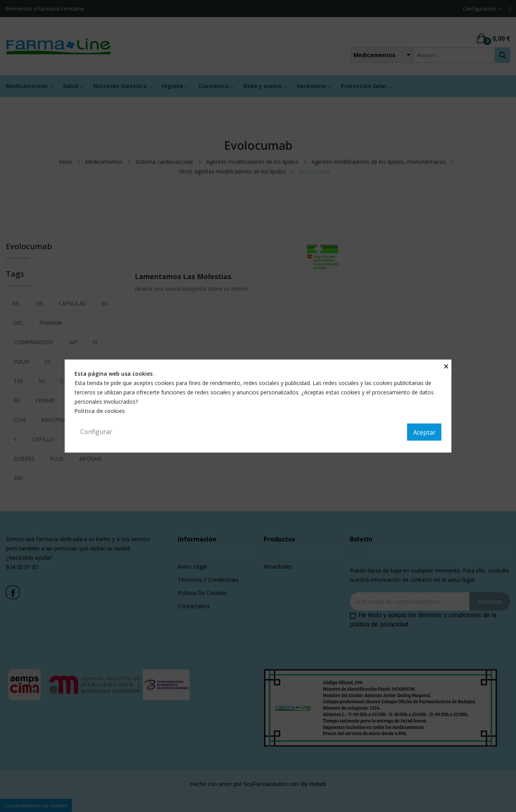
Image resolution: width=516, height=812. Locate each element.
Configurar (96, 432)
